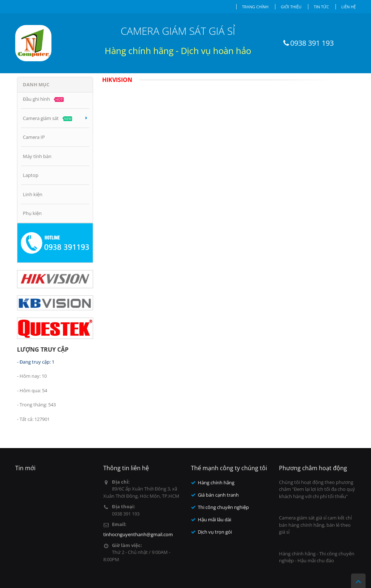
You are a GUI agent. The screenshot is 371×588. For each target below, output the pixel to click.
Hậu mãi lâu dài (214, 519)
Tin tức (321, 7)
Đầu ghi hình (43, 99)
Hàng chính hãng (216, 483)
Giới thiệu (291, 7)
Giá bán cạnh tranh (218, 495)
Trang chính (255, 7)
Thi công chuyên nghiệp (223, 507)
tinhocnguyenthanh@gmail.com (138, 534)
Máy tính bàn (37, 156)
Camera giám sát (55, 118)
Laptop (31, 175)
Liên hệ (349, 7)
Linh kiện (33, 194)
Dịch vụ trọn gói (215, 532)
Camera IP (34, 137)
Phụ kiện (32, 213)
